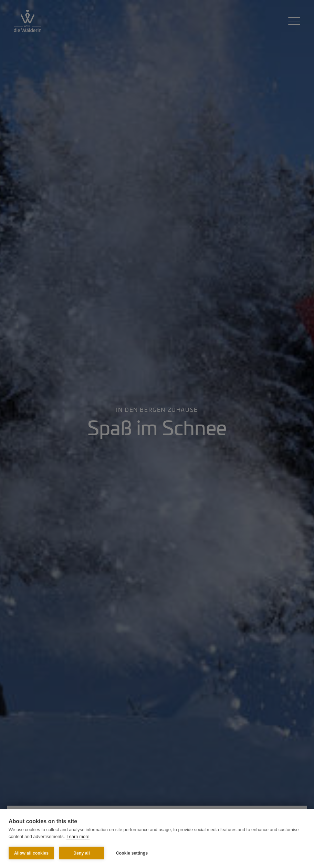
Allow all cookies (31, 853)
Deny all (82, 853)
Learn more (78, 836)
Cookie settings (132, 853)
